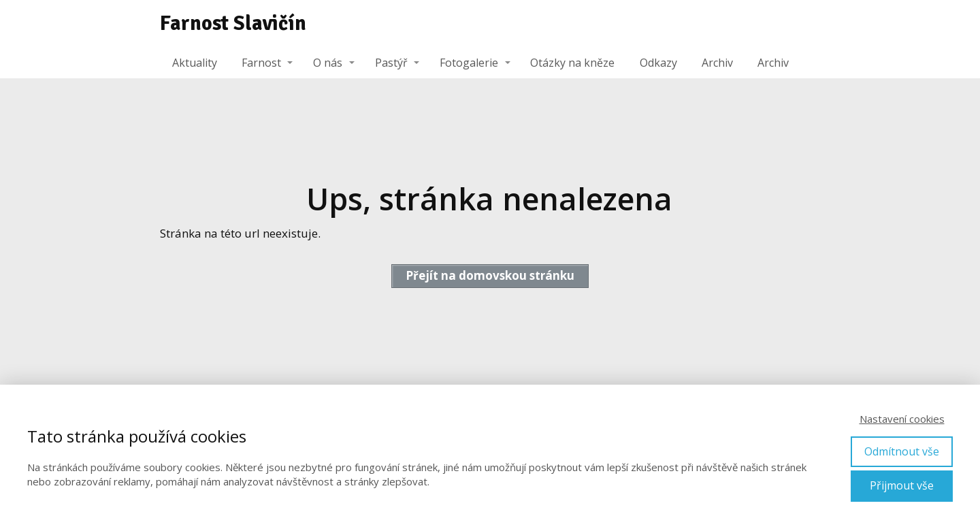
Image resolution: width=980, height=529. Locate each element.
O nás (328, 63)
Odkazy (658, 63)
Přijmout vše (902, 485)
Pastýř (391, 63)
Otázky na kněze (572, 63)
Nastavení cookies (902, 419)
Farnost (261, 63)
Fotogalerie (469, 63)
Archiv (717, 63)
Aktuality (195, 63)
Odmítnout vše (902, 451)
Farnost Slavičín (233, 24)
